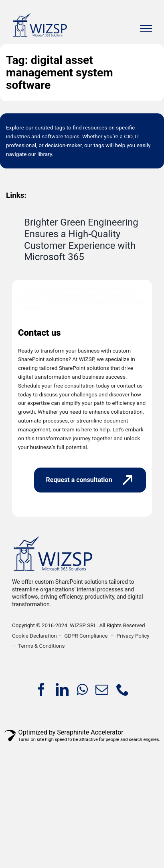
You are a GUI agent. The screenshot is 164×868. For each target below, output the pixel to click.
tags (60, 127)
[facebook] (41, 792)
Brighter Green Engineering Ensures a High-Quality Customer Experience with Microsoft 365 (81, 240)
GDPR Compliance (86, 738)
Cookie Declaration (34, 738)
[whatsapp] (82, 792)
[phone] (123, 792)
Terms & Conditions (41, 748)
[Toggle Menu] (146, 29)
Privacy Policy (133, 738)
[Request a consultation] (90, 583)
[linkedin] (62, 792)
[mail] (102, 792)
